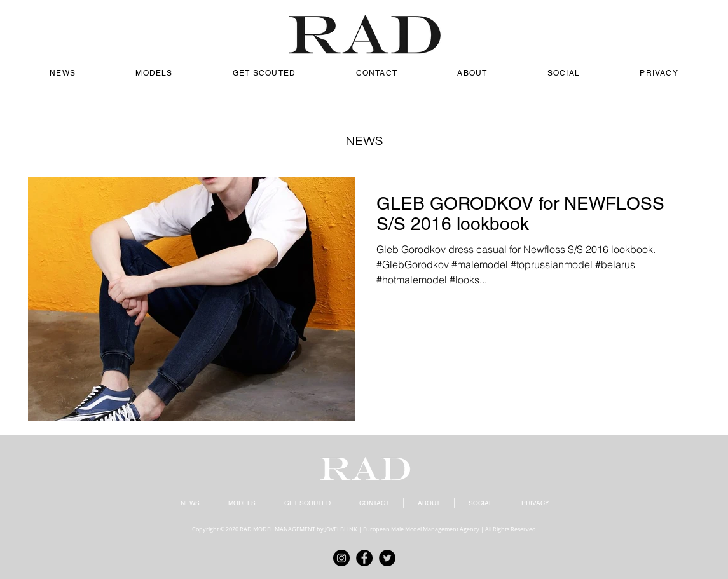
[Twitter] (387, 558)
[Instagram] (341, 558)
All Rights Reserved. (511, 529)
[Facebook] (364, 558)
